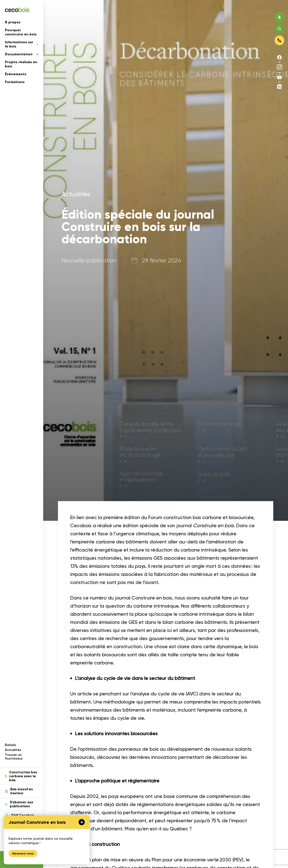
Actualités (13, 750)
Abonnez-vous (23, 853)
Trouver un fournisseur (14, 757)
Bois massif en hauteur (19, 791)
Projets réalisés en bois (21, 64)
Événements (16, 74)
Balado (11, 745)
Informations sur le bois (22, 44)
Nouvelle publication (89, 260)
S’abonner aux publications (19, 804)
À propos (13, 22)
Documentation (22, 54)
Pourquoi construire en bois (21, 32)
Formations (15, 82)
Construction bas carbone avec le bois (21, 776)
